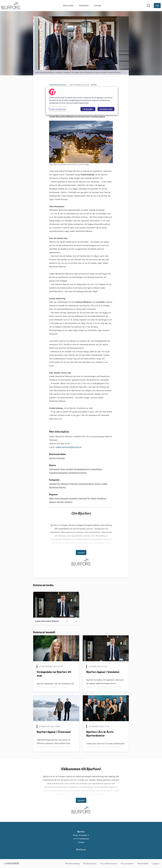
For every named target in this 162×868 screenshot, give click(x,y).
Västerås (60, 502)
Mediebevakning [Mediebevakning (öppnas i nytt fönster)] (72, 863)
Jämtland (53, 484)
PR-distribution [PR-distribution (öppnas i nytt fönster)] (90, 863)
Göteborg (68, 502)
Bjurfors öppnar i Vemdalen (103, 672)
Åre (59, 484)
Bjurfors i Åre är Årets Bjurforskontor (100, 734)
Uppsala (53, 502)
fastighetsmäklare (86, 484)
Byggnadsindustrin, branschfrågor (88, 469)
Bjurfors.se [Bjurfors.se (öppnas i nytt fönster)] (81, 849)
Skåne (52, 498)
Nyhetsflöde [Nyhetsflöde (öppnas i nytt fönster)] (143, 863)
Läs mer (81, 552)
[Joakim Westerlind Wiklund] (56, 605)
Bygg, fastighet (67, 469)
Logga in (156, 863)
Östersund (74, 484)
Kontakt (98, 5)
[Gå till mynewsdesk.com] (11, 864)
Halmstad (83, 498)
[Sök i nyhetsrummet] (148, 6)
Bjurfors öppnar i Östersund (54, 732)
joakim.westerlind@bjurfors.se (69, 447)
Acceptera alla (106, 109)
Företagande (55, 469)
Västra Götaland (61, 498)
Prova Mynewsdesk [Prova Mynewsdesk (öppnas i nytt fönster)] (109, 863)
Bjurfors (98, 484)
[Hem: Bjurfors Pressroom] (11, 6)
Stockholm (73, 498)
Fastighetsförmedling (58, 473)
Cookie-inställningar (57, 109)
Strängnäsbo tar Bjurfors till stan (54, 674)
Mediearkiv (84, 5)
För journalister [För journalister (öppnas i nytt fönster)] (127, 863)
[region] (82, 101)
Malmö (94, 498)
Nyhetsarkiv (68, 5)
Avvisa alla (88, 109)
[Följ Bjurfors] (157, 6)
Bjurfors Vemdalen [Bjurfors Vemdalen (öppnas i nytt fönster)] (57, 458)
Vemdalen (65, 484)
